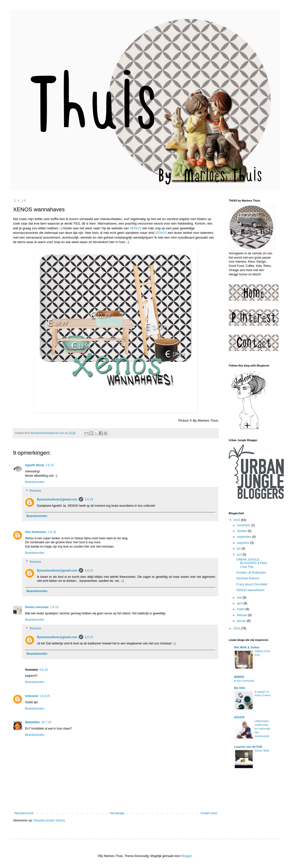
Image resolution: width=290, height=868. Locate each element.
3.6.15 (89, 499)
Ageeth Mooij (34, 465)
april (240, 603)
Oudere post (209, 813)
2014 (237, 628)
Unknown (32, 696)
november (244, 525)
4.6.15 (43, 670)
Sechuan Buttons (248, 578)
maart (241, 609)
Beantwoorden (35, 482)
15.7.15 (46, 722)
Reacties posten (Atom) (49, 820)
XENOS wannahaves (250, 590)
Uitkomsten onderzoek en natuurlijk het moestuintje (262, 728)
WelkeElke (32, 722)
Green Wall (262, 751)
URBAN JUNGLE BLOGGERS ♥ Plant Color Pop (252, 563)
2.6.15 (49, 465)
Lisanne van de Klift (248, 747)
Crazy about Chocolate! (252, 584)
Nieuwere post (24, 813)
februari (242, 615)
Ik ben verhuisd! (244, 681)
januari (242, 621)
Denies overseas (37, 607)
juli (239, 549)
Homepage (117, 813)
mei (240, 598)
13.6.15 (45, 696)
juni (240, 555)
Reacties (35, 491)
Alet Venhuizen (36, 532)
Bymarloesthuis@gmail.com (57, 499)
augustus (243, 543)
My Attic (240, 688)
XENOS (135, 228)
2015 (237, 520)
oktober (242, 531)
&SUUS (239, 717)
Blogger (187, 856)
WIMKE (239, 677)
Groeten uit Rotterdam (251, 573)
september (244, 537)
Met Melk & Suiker (247, 647)
